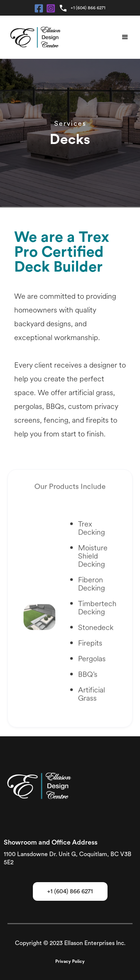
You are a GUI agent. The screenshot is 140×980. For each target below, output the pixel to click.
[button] (125, 37)
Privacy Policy (70, 961)
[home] (34, 37)
